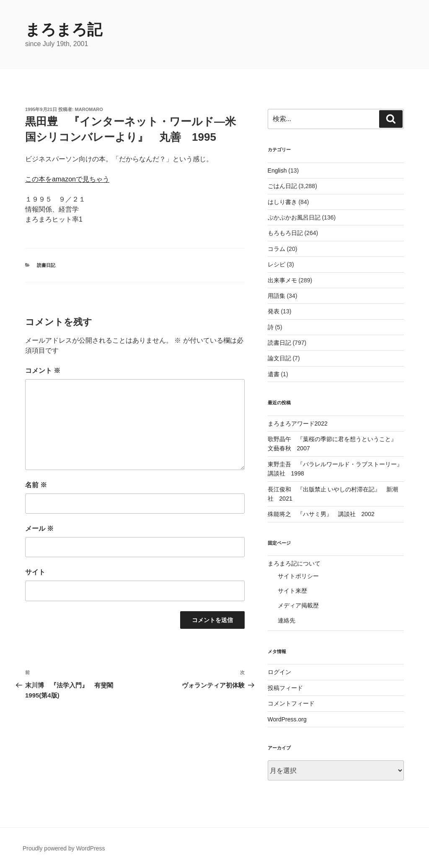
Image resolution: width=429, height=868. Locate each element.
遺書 (274, 374)
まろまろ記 (64, 30)
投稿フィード (285, 688)
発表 (274, 311)
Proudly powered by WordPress (64, 848)
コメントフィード (291, 703)
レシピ (277, 264)
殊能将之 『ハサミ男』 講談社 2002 (321, 514)
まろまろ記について (294, 563)
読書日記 (46, 265)
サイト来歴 (292, 591)
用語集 (277, 296)
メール (39, 528)
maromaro (89, 109)
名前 (36, 485)
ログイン (279, 672)
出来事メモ (282, 280)
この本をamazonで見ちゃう (67, 179)
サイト (35, 572)
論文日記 (279, 358)
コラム (277, 249)
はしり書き (282, 202)
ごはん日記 (282, 186)
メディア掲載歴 (298, 605)
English (277, 170)
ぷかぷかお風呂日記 (294, 217)
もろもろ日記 (285, 233)
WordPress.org (287, 719)
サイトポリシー (298, 576)
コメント (43, 371)
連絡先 (287, 620)
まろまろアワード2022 (298, 424)
